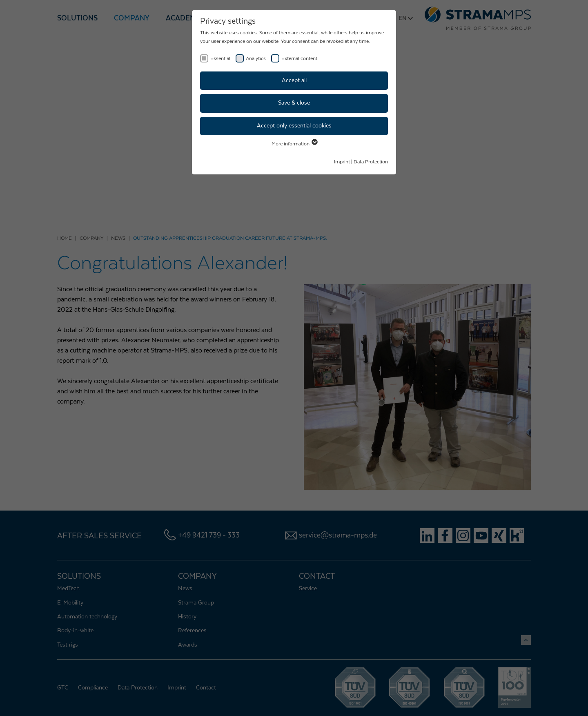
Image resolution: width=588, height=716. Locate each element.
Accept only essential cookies (294, 126)
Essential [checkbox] (220, 58)
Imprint (342, 162)
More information (294, 144)
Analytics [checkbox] (256, 58)
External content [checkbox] (299, 58)
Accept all (294, 80)
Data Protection (371, 162)
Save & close (294, 103)
